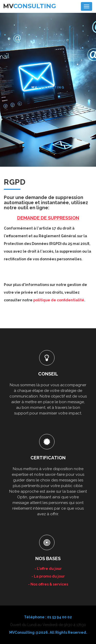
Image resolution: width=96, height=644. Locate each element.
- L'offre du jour (48, 569)
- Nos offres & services (48, 584)
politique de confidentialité (59, 300)
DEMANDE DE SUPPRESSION (48, 218)
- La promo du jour (48, 576)
